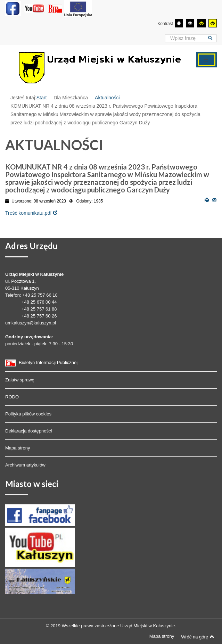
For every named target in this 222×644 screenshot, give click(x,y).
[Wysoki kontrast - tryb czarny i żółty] (202, 23)
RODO (12, 397)
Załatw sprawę (20, 380)
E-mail (214, 199)
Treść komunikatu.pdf (28, 213)
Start (42, 98)
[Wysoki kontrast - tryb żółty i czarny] (213, 23)
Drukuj (207, 199)
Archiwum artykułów (25, 465)
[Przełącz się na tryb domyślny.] (179, 23)
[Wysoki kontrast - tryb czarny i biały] (190, 23)
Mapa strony (18, 448)
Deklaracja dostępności (28, 431)
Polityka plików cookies (28, 414)
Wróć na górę (198, 637)
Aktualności (107, 98)
